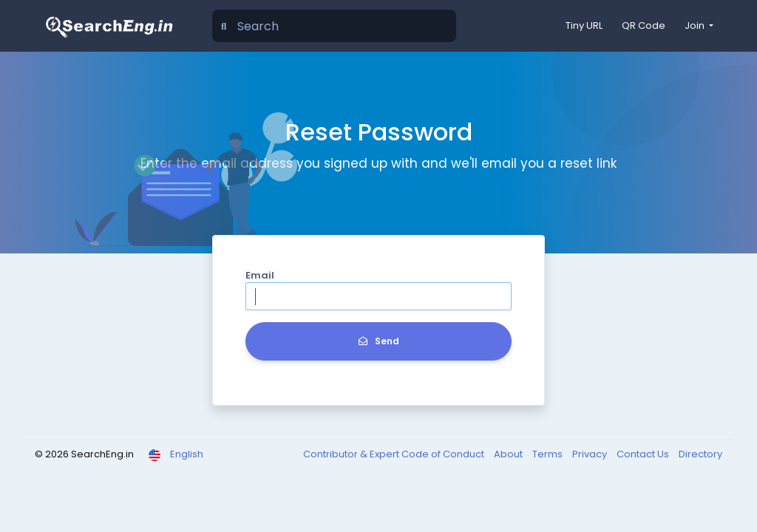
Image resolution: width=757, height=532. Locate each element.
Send (379, 341)
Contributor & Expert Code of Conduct (395, 454)
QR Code (644, 25)
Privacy (591, 454)
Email (260, 275)
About (509, 454)
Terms (549, 454)
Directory (700, 454)
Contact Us (644, 454)
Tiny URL (584, 25)
